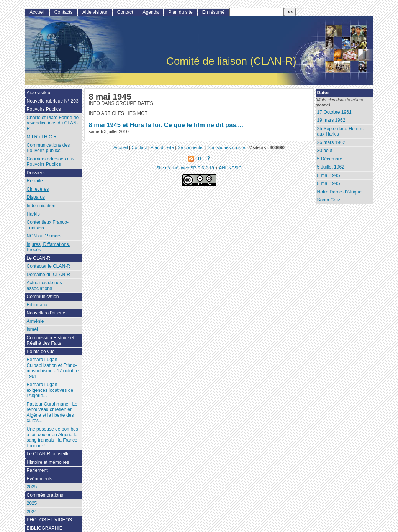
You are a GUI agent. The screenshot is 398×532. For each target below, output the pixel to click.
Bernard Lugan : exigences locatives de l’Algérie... (50, 390)
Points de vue (40, 352)
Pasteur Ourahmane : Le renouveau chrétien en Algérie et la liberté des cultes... (52, 413)
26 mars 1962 (331, 142)
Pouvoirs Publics (43, 109)
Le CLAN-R (38, 258)
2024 (32, 512)
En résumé (213, 12)
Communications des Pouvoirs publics (48, 148)
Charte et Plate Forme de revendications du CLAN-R (52, 123)
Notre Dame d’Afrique (339, 192)
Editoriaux (37, 305)
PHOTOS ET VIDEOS (49, 520)
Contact (125, 12)
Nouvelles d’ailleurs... (48, 313)
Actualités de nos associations (44, 286)
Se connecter (191, 147)
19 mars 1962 (331, 120)
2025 (32, 487)
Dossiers (35, 173)
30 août (325, 151)
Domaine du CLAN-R (48, 275)
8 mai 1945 (329, 175)
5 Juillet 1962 (331, 167)
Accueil (37, 12)
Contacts (64, 12)
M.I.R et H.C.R (42, 137)
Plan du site (180, 12)
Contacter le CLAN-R (48, 266)
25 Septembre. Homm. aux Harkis (341, 132)
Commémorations (45, 495)
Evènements (39, 479)
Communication (43, 296)
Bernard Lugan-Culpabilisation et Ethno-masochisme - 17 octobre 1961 (52, 368)
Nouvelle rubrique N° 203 (52, 101)
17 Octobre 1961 (334, 112)
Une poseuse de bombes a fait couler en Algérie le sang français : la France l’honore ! (52, 437)
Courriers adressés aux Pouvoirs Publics (50, 162)
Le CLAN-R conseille (48, 454)
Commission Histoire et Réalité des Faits (50, 341)
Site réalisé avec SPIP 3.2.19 (185, 168)
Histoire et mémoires (48, 462)
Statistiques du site (226, 147)
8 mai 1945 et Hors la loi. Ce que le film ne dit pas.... (166, 125)
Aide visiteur (95, 12)
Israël (32, 329)
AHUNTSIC (231, 168)
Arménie (35, 321)
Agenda (151, 12)
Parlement (37, 470)
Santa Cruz (329, 200)
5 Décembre (330, 159)
